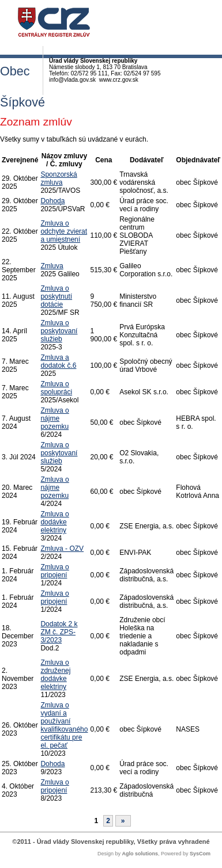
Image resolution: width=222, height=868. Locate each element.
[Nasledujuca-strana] (123, 821)
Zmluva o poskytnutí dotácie (56, 296)
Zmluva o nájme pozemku (54, 418)
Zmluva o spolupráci (56, 388)
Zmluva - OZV (62, 549)
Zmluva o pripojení (54, 571)
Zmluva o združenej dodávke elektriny (55, 675)
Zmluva (52, 266)
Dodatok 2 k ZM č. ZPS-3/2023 (59, 632)
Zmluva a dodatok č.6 (58, 361)
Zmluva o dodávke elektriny (54, 522)
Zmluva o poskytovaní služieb (59, 331)
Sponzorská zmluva (59, 178)
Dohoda (52, 201)
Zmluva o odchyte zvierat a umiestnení (64, 231)
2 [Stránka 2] (108, 821)
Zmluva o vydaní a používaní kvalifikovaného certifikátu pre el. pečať (64, 725)
